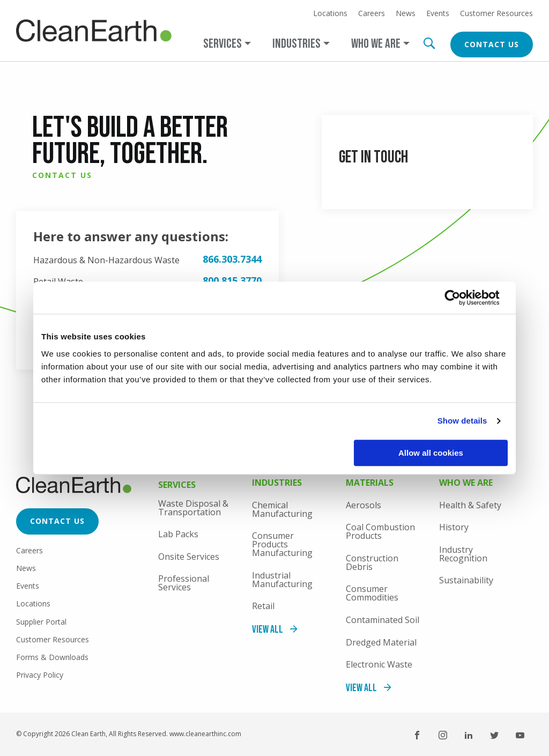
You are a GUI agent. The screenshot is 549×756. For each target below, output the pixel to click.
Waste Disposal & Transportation (193, 508)
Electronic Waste (379, 664)
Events (438, 13)
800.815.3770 (232, 280)
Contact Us (492, 44)
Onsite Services (189, 557)
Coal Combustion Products (380, 531)
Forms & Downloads (52, 657)
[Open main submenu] (227, 44)
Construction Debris (372, 562)
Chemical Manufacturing (282, 509)
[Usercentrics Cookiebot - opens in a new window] (461, 298)
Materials (370, 483)
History (454, 527)
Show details (462, 421)
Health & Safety (470, 505)
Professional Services (184, 583)
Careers (372, 13)
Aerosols (363, 505)
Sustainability (466, 580)
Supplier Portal (41, 622)
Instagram (443, 735)
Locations (330, 13)
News (406, 13)
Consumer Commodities (372, 593)
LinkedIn (469, 735)
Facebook (417, 735)
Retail (263, 606)
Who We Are (466, 483)
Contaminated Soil (383, 620)
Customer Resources (496, 13)
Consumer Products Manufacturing (282, 544)
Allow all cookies (431, 453)
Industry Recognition (463, 554)
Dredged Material (381, 642)
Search (429, 43)
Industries (277, 483)
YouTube (520, 735)
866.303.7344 (232, 259)
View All (268, 629)
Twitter (494, 735)
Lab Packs (178, 534)
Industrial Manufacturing (282, 580)
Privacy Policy (40, 675)
